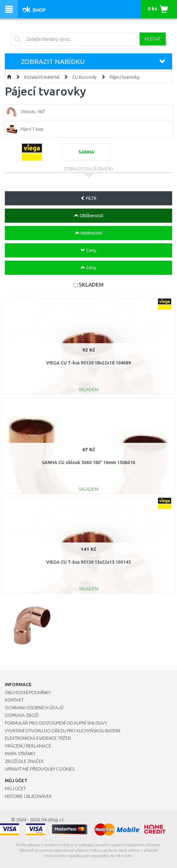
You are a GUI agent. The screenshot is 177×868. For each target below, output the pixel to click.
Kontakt (14, 700)
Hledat (153, 39)
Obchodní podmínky (28, 693)
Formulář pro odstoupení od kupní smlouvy (56, 723)
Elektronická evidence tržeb (38, 738)
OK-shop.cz (52, 820)
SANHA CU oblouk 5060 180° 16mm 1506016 (88, 462)
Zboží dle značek (24, 761)
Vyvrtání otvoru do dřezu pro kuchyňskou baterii (63, 731)
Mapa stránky (20, 754)
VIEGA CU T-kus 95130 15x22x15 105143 (88, 562)
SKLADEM (91, 285)
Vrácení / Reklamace (28, 746)
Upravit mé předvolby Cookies (40, 769)
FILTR (88, 198)
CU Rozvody (84, 77)
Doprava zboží (22, 715)
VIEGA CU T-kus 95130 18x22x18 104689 (88, 363)
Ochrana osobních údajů (34, 708)
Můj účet (15, 789)
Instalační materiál (42, 77)
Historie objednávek (28, 796)
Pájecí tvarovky (125, 77)
